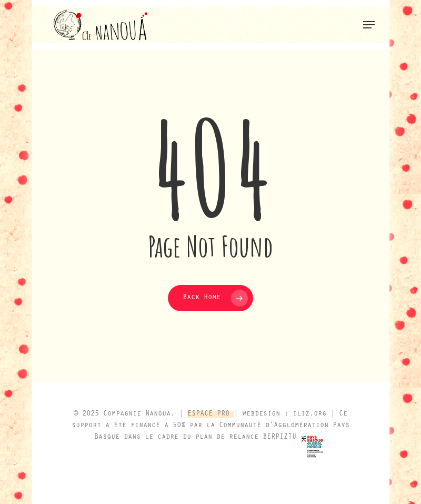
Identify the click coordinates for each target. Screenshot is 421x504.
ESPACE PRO (210, 414)
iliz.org (309, 414)
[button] (369, 25)
